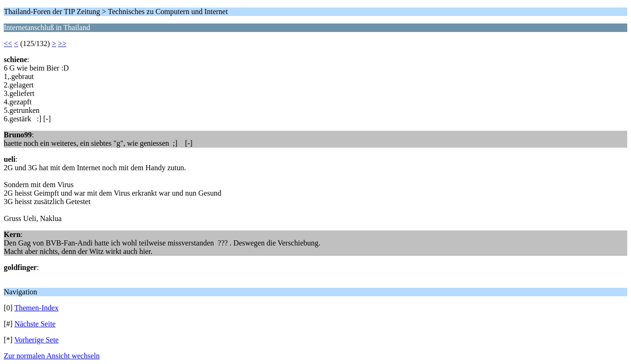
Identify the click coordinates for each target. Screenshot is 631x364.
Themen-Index (36, 308)
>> (62, 44)
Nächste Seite (35, 324)
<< (8, 44)
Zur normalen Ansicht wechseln (52, 356)
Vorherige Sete (36, 340)
